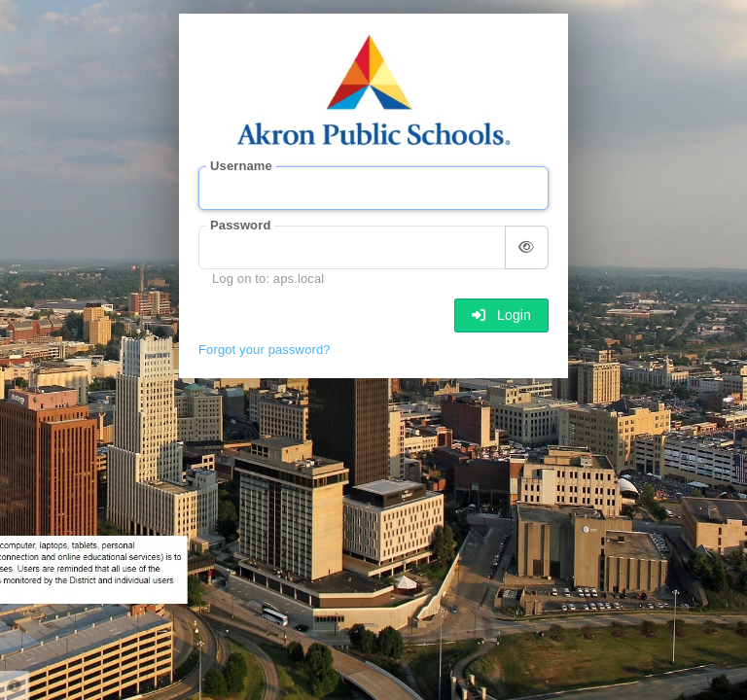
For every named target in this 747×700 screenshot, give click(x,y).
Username (241, 166)
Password (240, 225)
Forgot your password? (265, 350)
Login (501, 315)
